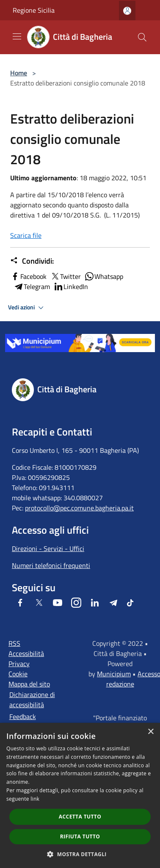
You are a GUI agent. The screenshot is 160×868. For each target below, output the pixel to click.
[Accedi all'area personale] (127, 11)
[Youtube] (58, 603)
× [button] (150, 732)
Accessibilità (26, 653)
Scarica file (26, 235)
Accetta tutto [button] (80, 817)
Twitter (65, 276)
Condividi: (32, 261)
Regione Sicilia (34, 10)
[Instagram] (76, 603)
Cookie (18, 674)
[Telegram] (113, 603)
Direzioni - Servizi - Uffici (48, 548)
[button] (80, 854)
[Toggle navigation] (17, 36)
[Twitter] (39, 603)
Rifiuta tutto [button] (80, 836)
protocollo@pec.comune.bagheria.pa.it (79, 508)
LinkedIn (71, 287)
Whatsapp (104, 276)
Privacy (19, 664)
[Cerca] (142, 37)
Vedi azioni (27, 308)
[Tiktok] (130, 603)
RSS (14, 643)
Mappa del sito (29, 684)
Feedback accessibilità (27, 722)
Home (19, 73)
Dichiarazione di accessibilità (32, 700)
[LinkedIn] (95, 603)
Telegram (32, 287)
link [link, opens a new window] (35, 799)
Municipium (114, 674)
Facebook (28, 276)
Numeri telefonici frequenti (51, 565)
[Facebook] (20, 603)
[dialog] (80, 795)
